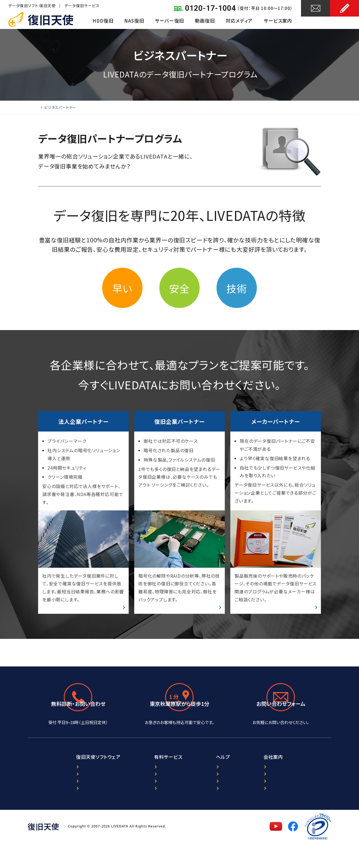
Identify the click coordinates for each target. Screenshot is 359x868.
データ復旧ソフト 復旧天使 (32, 6)
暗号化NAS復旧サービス (147, 804)
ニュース (216, 787)
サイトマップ (219, 813)
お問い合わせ (316, 21)
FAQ (212, 804)
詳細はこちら (109, 610)
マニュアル (55, 813)
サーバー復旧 (169, 21)
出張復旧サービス (140, 813)
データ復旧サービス (82, 6)
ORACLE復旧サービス (144, 795)
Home (43, 107)
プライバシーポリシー (288, 795)
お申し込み (345, 21)
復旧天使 (51, 19)
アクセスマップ (179, 732)
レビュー (216, 795)
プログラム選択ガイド (65, 795)
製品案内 (53, 787)
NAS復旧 (134, 21)
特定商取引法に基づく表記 (293, 813)
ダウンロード (57, 804)
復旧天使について (284, 787)
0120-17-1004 (210, 8)
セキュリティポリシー (287, 804)
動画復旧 (205, 21)
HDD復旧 (103, 21)
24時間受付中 (281, 732)
